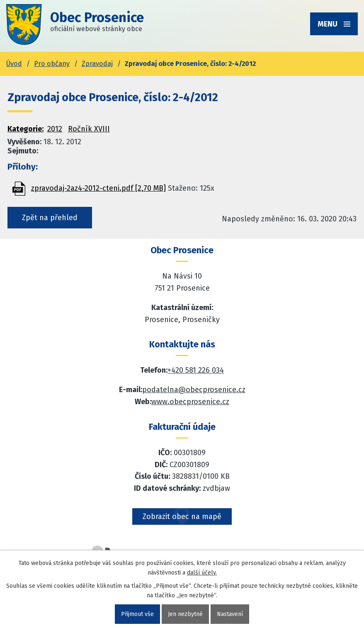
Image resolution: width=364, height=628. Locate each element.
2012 (55, 129)
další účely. (202, 573)
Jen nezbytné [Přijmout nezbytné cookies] (185, 614)
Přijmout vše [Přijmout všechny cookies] (137, 614)
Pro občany (52, 64)
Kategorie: (25, 129)
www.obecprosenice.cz (190, 402)
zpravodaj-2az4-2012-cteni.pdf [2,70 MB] (98, 188)
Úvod (14, 64)
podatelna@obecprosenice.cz (194, 390)
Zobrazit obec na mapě (182, 516)
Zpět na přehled (50, 218)
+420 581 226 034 (196, 370)
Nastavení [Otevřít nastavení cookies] (230, 614)
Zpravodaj (97, 64)
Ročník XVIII (89, 129)
